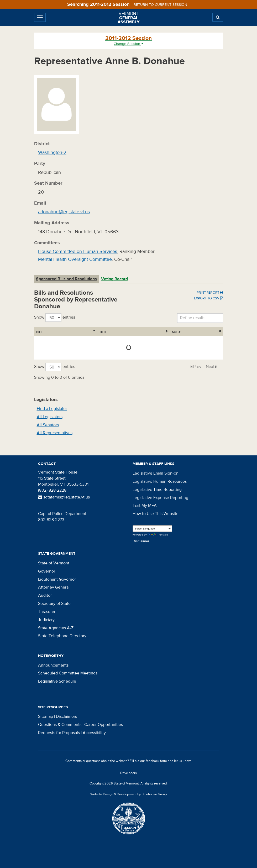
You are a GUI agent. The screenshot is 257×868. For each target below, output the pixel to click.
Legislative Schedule (57, 681)
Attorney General (54, 587)
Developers (128, 773)
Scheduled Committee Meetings (68, 673)
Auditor (45, 595)
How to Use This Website (156, 514)
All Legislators (50, 417)
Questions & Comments (60, 725)
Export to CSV (209, 298)
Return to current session (160, 5)
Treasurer (47, 612)
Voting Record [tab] (114, 279)
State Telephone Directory (62, 636)
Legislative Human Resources (160, 481)
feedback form (156, 761)
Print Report (210, 293)
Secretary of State (54, 604)
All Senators (48, 425)
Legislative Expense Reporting (160, 498)
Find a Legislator (52, 409)
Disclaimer (141, 541)
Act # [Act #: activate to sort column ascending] (208, 332)
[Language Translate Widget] (152, 529)
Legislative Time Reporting (157, 490)
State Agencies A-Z (56, 628)
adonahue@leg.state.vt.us (64, 212)
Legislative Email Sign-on (156, 473)
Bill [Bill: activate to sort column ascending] (39, 332)
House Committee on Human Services (78, 251)
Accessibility (94, 733)
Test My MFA (145, 506)
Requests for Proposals (59, 733)
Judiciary (46, 620)
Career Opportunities (104, 725)
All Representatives (55, 433)
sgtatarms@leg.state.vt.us (64, 497)
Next (210, 367)
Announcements (53, 665)
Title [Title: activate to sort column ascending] (66, 332)
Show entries (55, 318)
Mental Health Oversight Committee (75, 259)
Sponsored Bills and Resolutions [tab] (66, 279)
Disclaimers (66, 716)
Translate (158, 535)
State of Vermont (54, 563)
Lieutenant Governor (57, 579)
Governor (47, 571)
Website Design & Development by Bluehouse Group (128, 794)
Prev (197, 367)
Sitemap (46, 716)
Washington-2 (52, 152)
